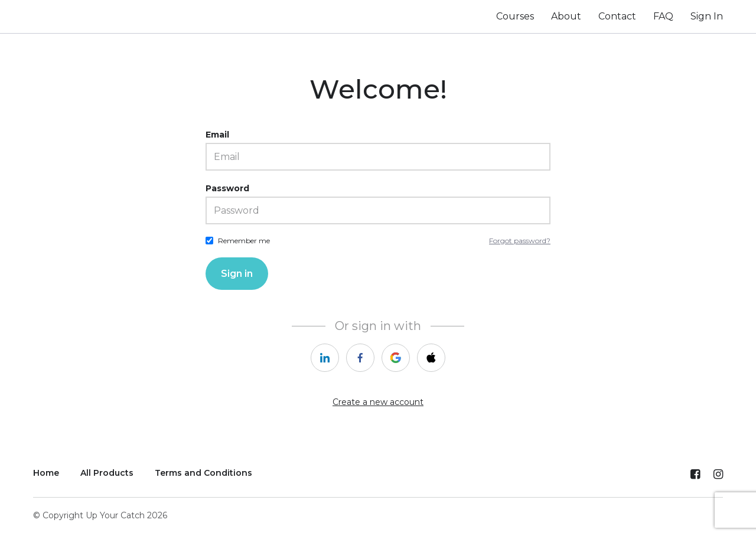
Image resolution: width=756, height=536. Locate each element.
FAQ (663, 16)
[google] (396, 358)
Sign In (707, 16)
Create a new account (378, 402)
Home (46, 473)
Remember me (244, 241)
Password (227, 188)
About (566, 16)
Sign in (237, 274)
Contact (617, 16)
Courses (515, 16)
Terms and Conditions (203, 473)
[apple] (431, 358)
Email (217, 135)
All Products (107, 473)
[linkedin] (325, 358)
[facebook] (360, 358)
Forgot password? (520, 241)
